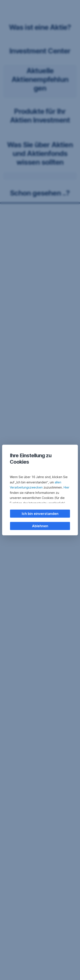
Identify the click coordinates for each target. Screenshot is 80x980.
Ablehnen (40, 526)
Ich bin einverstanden (40, 514)
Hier (66, 487)
